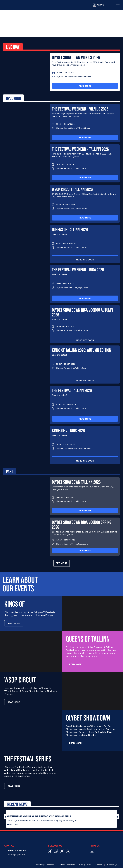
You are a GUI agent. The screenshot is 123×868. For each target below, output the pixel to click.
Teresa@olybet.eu (16, 850)
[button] (6, 813)
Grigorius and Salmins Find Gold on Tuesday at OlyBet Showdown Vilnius (39, 812)
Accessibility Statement (44, 861)
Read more (85, 86)
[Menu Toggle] (118, 5)
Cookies (99, 861)
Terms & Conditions (67, 861)
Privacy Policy (85, 861)
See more (62, 563)
